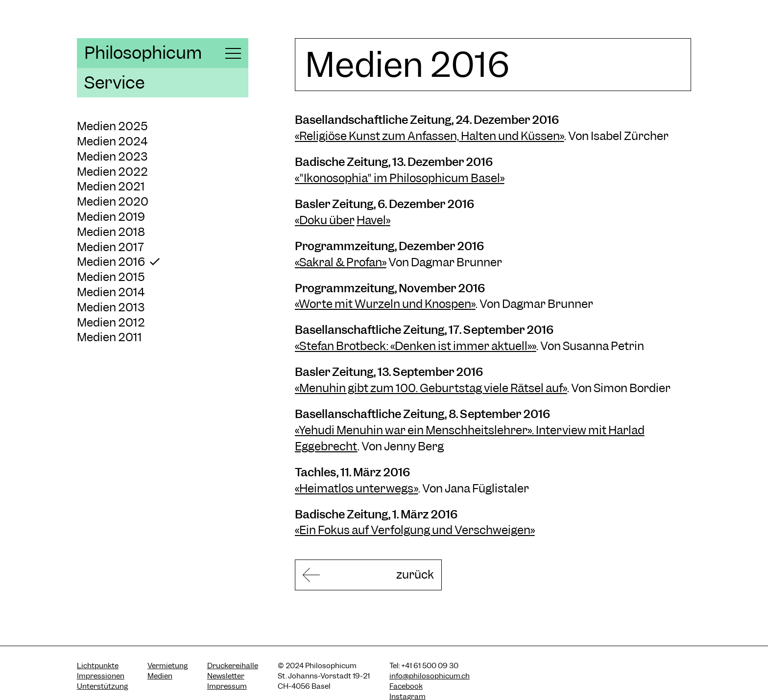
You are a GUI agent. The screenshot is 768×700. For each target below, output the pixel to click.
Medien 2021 (111, 186)
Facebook (406, 686)
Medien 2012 (111, 322)
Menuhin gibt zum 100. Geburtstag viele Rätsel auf (431, 388)
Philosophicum (143, 53)
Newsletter (226, 676)
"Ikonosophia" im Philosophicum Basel (400, 178)
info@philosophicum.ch (430, 676)
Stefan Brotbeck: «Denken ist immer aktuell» (416, 346)
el (381, 220)
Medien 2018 (111, 232)
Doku (313, 220)
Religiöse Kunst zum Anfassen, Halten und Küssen (430, 136)
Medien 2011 (109, 337)
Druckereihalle (233, 666)
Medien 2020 (113, 201)
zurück (415, 574)
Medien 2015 (111, 277)
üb (335, 220)
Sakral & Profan (341, 262)
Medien (160, 676)
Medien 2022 (112, 172)
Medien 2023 (112, 156)
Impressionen (101, 676)
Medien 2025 (112, 126)
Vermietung (168, 666)
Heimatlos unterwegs (357, 488)
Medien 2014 (111, 292)
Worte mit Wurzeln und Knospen (385, 304)
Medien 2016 (111, 262)
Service (114, 83)
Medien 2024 (112, 141)
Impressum (227, 686)
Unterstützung (102, 686)
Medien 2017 (110, 247)
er (349, 220)
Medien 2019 (111, 217)
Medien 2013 (111, 307)
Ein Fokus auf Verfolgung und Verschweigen (415, 530)
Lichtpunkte (98, 666)
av (371, 220)
